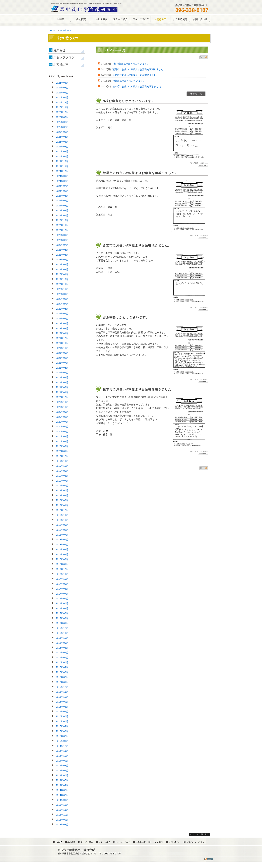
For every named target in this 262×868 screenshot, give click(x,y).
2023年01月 (62, 274)
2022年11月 (62, 284)
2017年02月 (62, 618)
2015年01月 (62, 741)
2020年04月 (62, 436)
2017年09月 (62, 584)
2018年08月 (62, 530)
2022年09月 (62, 294)
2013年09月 (62, 820)
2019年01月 (62, 505)
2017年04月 (62, 608)
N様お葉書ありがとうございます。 (131, 64)
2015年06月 (62, 716)
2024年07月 (62, 186)
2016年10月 (62, 638)
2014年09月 (62, 761)
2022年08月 (62, 299)
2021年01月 (62, 392)
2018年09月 (62, 525)
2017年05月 (62, 603)
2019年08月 (62, 476)
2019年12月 (62, 456)
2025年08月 (62, 122)
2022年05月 (62, 314)
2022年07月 (62, 304)
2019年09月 (62, 471)
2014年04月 (62, 785)
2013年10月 (62, 815)
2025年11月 (62, 107)
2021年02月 (62, 387)
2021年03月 (62, 382)
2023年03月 (62, 264)
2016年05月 (62, 662)
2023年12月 (62, 220)
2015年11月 (62, 692)
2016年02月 (62, 677)
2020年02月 (62, 446)
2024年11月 (62, 166)
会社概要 (81, 19)
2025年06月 (62, 132)
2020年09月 (62, 412)
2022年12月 (62, 279)
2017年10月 (62, 579)
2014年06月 (62, 775)
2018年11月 (62, 515)
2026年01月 (62, 97)
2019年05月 (62, 490)
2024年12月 (62, 161)
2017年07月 (62, 594)
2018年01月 (62, 564)
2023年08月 (62, 240)
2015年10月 (62, 697)
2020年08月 (62, 417)
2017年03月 (62, 613)
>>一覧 (196, 94)
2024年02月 (62, 210)
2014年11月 (62, 751)
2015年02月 (62, 736)
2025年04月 (62, 142)
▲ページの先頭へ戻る (199, 834)
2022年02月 (62, 328)
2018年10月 (62, 520)
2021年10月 (62, 348)
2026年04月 (62, 83)
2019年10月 (62, 466)
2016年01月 (62, 682)
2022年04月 (62, 319)
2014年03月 (62, 790)
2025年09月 (62, 117)
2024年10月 (62, 171)
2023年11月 (62, 225)
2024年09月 (62, 176)
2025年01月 (62, 156)
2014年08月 (62, 766)
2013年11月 (62, 810)
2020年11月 (62, 402)
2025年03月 (62, 147)
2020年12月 (62, 397)
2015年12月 (62, 687)
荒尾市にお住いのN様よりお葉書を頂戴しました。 (139, 69)
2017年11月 (62, 574)
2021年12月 (62, 338)
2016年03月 (62, 672)
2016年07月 (62, 653)
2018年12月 (62, 510)
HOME (61, 19)
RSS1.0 (209, 859)
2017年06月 (62, 599)
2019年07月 (62, 481)
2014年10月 (62, 756)
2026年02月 (62, 93)
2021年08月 (62, 358)
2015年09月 (62, 702)
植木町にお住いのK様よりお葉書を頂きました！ (138, 86)
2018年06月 (62, 540)
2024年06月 (62, 191)
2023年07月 (62, 245)
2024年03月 (62, 206)
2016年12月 (62, 628)
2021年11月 (62, 343)
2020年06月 (62, 427)
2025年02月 (62, 151)
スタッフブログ (64, 57)
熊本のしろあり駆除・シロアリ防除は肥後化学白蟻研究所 (85, 9)
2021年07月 (62, 363)
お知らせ (59, 50)
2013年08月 (62, 825)
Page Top (203, 166)
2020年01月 (62, 451)
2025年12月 (62, 102)
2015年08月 (62, 707)
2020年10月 (62, 407)
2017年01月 (62, 623)
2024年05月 (62, 196)
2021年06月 (62, 368)
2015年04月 (62, 726)
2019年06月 (62, 486)
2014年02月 (62, 795)
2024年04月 (62, 201)
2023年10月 (62, 230)
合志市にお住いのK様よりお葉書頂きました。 (137, 75)
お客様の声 (160, 19)
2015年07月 (62, 712)
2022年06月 (62, 309)
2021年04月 (62, 377)
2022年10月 (62, 289)
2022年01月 (62, 333)
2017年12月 (62, 569)
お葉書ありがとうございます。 (129, 81)
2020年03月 (62, 441)
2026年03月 (62, 88)
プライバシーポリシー (196, 842)
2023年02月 (62, 269)
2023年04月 (62, 260)
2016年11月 (62, 633)
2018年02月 (62, 559)
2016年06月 (62, 658)
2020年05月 (62, 432)
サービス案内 (101, 19)
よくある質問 (180, 19)
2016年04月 (62, 667)
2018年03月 (62, 554)
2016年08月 (62, 648)
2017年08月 (62, 589)
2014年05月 (62, 780)
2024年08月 (62, 181)
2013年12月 (62, 805)
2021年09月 (62, 353)
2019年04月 (62, 495)
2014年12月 (62, 746)
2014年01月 (62, 800)
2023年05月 (62, 255)
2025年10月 (62, 112)
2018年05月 (62, 545)
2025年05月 (62, 137)
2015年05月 (62, 721)
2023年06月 (62, 250)
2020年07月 (62, 422)
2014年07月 (62, 771)
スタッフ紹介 (121, 19)
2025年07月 (62, 127)
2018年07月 (62, 535)
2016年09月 (62, 643)
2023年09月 (62, 235)
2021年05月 (62, 373)
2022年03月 (62, 323)
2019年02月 (62, 500)
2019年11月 (62, 461)
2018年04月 (62, 549)
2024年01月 (62, 215)
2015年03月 (62, 731)
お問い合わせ (200, 19)
